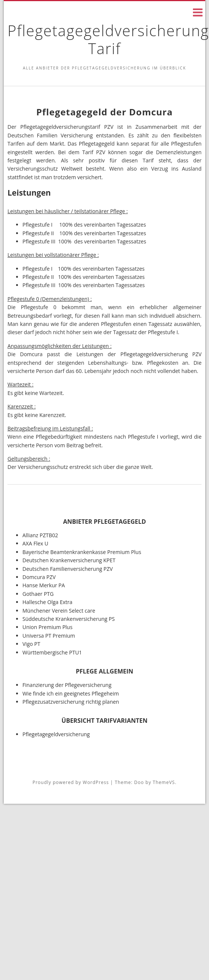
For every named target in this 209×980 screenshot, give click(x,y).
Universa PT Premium (49, 636)
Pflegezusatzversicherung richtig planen (71, 702)
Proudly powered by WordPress (71, 782)
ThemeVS (164, 782)
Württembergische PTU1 (52, 652)
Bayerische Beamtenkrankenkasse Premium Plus (82, 552)
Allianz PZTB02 (40, 535)
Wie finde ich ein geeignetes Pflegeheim (71, 693)
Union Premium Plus (47, 627)
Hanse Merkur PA (44, 585)
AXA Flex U (35, 543)
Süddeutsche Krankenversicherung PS (69, 619)
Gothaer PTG (38, 594)
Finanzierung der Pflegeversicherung (67, 685)
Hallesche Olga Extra (47, 602)
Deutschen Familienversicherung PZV (68, 569)
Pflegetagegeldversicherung (56, 734)
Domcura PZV (39, 577)
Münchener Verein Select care (59, 611)
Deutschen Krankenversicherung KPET (69, 560)
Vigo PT (31, 644)
